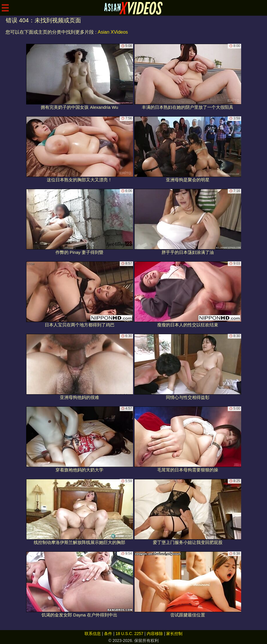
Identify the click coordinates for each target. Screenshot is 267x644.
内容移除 (155, 634)
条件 (108, 634)
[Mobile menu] (5, 8)
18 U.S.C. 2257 (130, 634)
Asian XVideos (113, 32)
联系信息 (93, 634)
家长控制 (174, 634)
